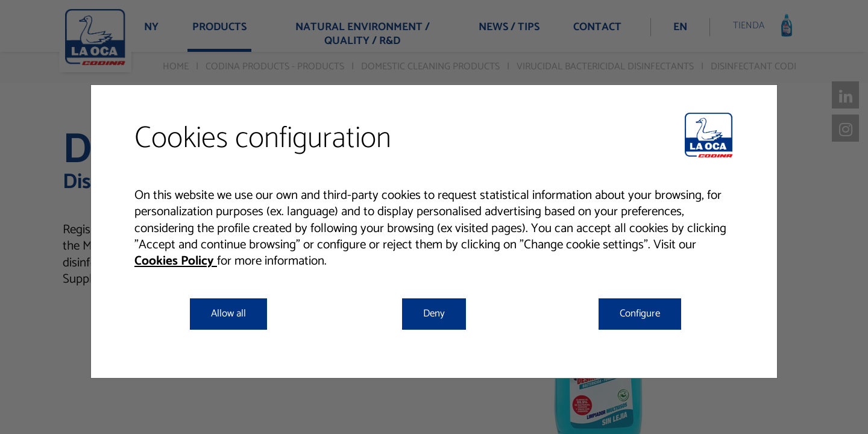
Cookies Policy (176, 261)
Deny (434, 313)
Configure (640, 313)
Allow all (228, 313)
